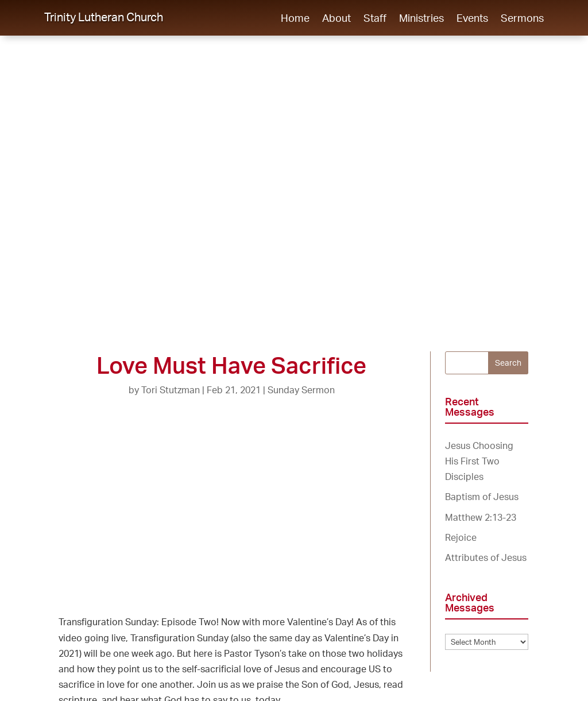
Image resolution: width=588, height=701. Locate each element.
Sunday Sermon (301, 390)
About (336, 19)
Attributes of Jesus (486, 557)
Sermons (522, 19)
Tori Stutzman (171, 390)
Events (472, 19)
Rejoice (461, 537)
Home (295, 19)
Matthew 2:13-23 (481, 517)
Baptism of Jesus (482, 497)
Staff (375, 19)
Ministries (421, 19)
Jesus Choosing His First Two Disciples (479, 461)
